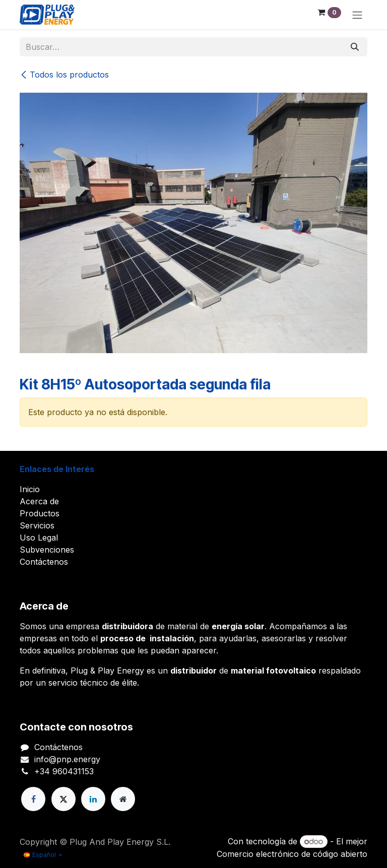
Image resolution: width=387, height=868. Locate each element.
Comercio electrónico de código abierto (292, 854)
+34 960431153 (64, 771)
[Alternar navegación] (357, 15)
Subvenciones (47, 550)
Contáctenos (44, 562)
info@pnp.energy (67, 759)
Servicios (37, 525)
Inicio (30, 489)
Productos (40, 513)
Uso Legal (39, 538)
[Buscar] (355, 47)
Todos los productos (64, 75)
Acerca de (39, 501)
